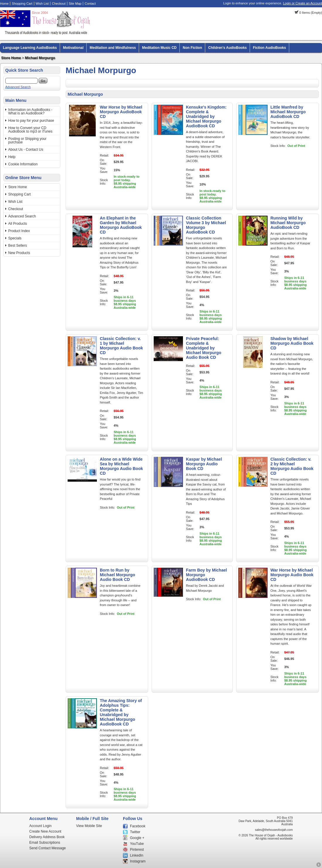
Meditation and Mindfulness (113, 48)
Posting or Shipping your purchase (27, 140)
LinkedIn (137, 855)
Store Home (11, 58)
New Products (19, 253)
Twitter (135, 832)
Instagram (138, 861)
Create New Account (45, 831)
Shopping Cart (22, 4)
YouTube (137, 844)
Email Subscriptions (45, 843)
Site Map (75, 4)
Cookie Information (23, 164)
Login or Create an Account (303, 3)
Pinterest (137, 850)
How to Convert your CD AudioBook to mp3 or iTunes (30, 130)
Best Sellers (18, 246)
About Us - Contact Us (26, 150)
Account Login (40, 826)
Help (12, 157)
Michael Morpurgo (40, 58)
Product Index (19, 231)
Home (4, 4)
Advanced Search (18, 87)
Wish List (42, 4)
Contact (90, 4)
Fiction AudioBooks (269, 48)
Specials (15, 238)
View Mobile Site (89, 826)
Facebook (138, 826)
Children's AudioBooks (227, 48)
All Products (18, 224)
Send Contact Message (48, 848)
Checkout (59, 4)
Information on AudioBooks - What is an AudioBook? (30, 111)
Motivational (73, 48)
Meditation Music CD (159, 48)
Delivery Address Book (47, 837)
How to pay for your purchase (31, 121)
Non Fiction (192, 48)
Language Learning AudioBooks (30, 48)
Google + (137, 838)
